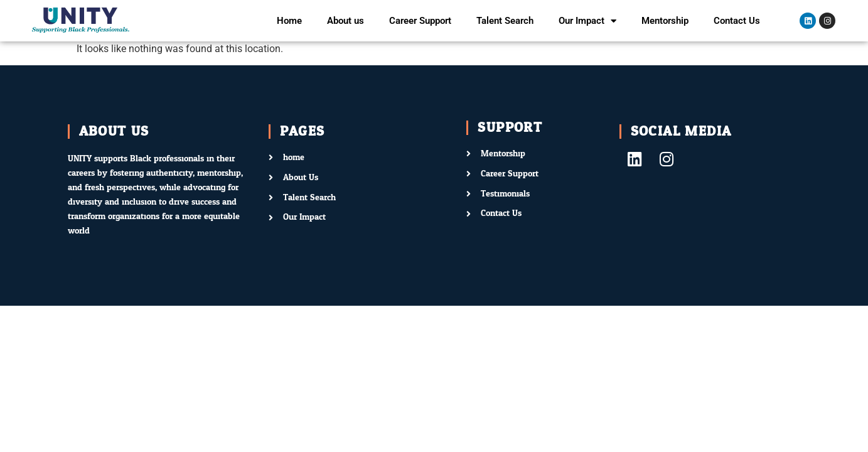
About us (346, 21)
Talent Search (505, 21)
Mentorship (665, 21)
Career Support (420, 21)
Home (289, 21)
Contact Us (737, 21)
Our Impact (587, 21)
